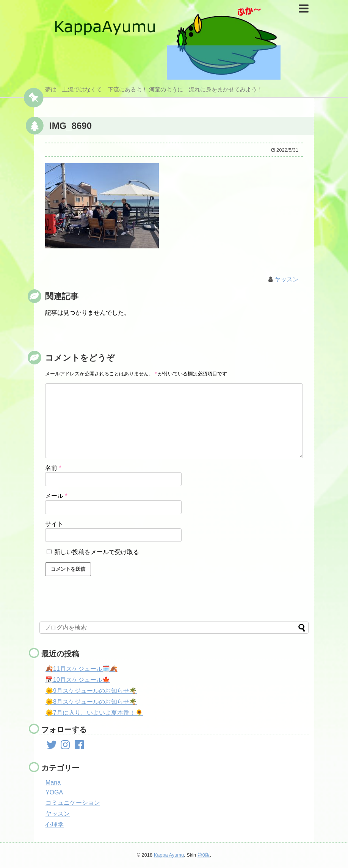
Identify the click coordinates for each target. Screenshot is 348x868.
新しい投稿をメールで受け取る (97, 552)
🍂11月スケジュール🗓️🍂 (82, 669)
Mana (53, 782)
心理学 (55, 825)
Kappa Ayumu (169, 855)
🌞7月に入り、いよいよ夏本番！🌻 (94, 713)
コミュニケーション (73, 803)
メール (56, 496)
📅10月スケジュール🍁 (78, 680)
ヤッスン (287, 279)
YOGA (54, 792)
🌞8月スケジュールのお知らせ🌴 (91, 702)
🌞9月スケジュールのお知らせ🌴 (91, 691)
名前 (53, 468)
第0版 (204, 855)
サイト (54, 524)
